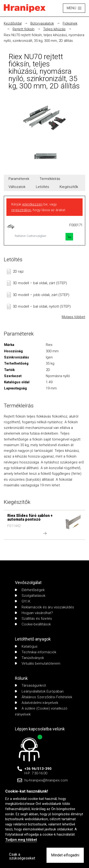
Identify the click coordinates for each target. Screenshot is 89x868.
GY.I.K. (23, 601)
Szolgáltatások (30, 596)
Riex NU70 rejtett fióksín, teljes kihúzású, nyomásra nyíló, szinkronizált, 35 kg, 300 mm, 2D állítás (44, 38)
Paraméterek (19, 179)
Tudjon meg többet (21, 840)
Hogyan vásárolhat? (34, 613)
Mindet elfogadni (65, 855)
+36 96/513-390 (38, 769)
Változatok (17, 187)
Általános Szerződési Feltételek (44, 697)
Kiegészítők (69, 187)
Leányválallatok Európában (39, 691)
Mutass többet (73, 317)
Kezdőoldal (13, 23)
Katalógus (26, 646)
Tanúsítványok (29, 658)
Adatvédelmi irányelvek (37, 703)
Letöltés (42, 187)
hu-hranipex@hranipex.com (46, 780)
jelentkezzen (32, 204)
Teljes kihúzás (54, 29)
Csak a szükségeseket (22, 856)
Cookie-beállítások (33, 624)
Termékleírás (50, 179)
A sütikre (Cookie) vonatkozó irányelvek (41, 711)
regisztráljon (21, 210)
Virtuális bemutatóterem (38, 663)
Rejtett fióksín (23, 29)
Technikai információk (36, 652)
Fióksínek (70, 23)
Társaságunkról (30, 685)
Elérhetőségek (30, 590)
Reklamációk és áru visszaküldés (44, 607)
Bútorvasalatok (42, 23)
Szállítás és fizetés (33, 619)
